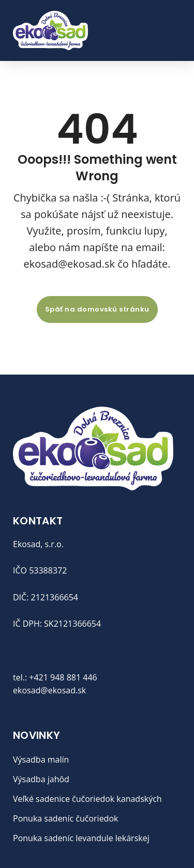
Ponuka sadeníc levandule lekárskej (81, 838)
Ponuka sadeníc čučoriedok (65, 818)
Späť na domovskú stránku (97, 309)
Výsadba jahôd (41, 779)
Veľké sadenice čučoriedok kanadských (87, 799)
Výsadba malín (41, 760)
